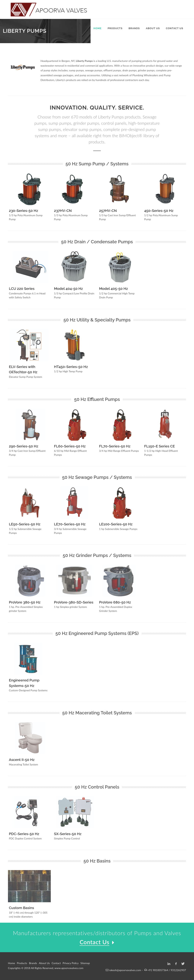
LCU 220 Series (22, 289)
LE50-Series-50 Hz (25, 524)
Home (11, 963)
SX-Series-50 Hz (68, 834)
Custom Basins (22, 908)
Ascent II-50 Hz (22, 760)
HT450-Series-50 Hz (71, 367)
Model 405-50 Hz (113, 289)
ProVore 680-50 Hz (115, 602)
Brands (33, 963)
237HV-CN (63, 211)
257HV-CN (108, 211)
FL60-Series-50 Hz (70, 446)
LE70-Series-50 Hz (70, 524)
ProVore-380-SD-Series (74, 602)
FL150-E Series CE (160, 446)
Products (22, 963)
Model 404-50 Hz (68, 289)
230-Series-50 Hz (23, 211)
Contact (56, 963)
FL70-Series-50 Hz (115, 446)
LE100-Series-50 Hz (116, 524)
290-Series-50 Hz (24, 446)
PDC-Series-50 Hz (24, 834)
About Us (44, 963)
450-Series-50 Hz (159, 211)
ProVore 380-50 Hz (25, 602)
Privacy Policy (71, 963)
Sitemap (85, 963)
